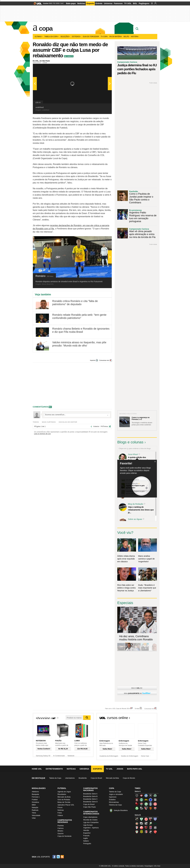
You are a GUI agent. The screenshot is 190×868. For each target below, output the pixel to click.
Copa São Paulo (90, 807)
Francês (86, 836)
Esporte (90, 3)
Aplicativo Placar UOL (66, 805)
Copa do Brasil (96, 778)
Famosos (118, 3)
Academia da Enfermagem (109, 756)
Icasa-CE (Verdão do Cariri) (155, 823)
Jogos (120, 769)
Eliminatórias (114, 802)
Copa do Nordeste (65, 836)
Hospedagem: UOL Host (152, 866)
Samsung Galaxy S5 (43, 756)
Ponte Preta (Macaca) (155, 828)
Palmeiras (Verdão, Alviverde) (137, 808)
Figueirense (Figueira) (155, 800)
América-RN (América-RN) (146, 819)
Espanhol (87, 833)
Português (87, 844)
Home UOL (37, 769)
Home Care (145, 756)
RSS (62, 857)
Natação (35, 807)
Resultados (62, 794)
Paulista (61, 826)
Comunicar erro (104, 360)
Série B (138, 815)
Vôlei (34, 818)
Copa (46, 28)
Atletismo (35, 792)
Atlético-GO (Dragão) (151, 819)
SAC (62, 3)
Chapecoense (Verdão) (155, 796)
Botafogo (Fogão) (151, 796)
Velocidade (36, 815)
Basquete (35, 794)
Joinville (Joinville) (137, 828)
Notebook (71, 756)
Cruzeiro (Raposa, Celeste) (151, 800)
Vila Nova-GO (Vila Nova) (155, 832)
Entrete (99, 3)
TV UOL (128, 3)
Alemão (86, 830)
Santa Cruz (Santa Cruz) (146, 832)
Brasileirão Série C (90, 799)
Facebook (54, 857)
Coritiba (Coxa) (141, 800)
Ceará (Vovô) (146, 823)
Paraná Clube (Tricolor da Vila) (151, 828)
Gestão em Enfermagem (130, 756)
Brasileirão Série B (90, 796)
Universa (108, 3)
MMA (34, 805)
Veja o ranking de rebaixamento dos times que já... (141, 510)
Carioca (60, 828)
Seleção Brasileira (121, 810)
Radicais (35, 810)
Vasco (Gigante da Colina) (151, 832)
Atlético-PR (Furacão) (141, 796)
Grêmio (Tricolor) (151, 804)
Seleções (65, 37)
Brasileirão (83, 778)
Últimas (39, 37)
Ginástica (35, 802)
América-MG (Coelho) (141, 819)
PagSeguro (144, 3)
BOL (135, 3)
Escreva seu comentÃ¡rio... (77, 415)
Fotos (60, 813)
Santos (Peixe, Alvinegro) (141, 808)
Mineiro (60, 831)
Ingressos (113, 797)
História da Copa (115, 805)
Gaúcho (61, 833)
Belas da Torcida (64, 802)
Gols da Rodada (64, 800)
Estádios (76, 37)
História (135, 37)
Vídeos (60, 815)
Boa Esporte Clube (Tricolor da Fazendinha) (137, 823)
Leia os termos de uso (42, 434)
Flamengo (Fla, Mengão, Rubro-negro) (137, 804)
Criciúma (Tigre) (146, 800)
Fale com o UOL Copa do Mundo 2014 (117, 708)
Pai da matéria (116, 37)
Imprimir (93, 360)
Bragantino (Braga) (141, 823)
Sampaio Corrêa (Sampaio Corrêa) (141, 832)
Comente (70, 56)
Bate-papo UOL (135, 769)
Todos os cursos (148, 719)
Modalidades (39, 788)
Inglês (86, 838)
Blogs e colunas (130, 442)
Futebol (35, 800)
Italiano (86, 841)
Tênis (34, 813)
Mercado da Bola (112, 778)
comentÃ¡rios (41, 407)
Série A (138, 791)
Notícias (81, 3)
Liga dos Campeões (91, 822)
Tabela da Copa (51, 37)
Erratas (137, 708)
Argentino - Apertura (91, 828)
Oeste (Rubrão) (146, 828)
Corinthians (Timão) (137, 800)
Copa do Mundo (129, 778)
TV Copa (104, 37)
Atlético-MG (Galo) (137, 796)
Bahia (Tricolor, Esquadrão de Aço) (146, 796)
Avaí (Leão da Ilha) (155, 819)
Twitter (58, 857)
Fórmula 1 (36, 797)
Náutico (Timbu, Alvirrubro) (141, 828)
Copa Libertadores (90, 817)
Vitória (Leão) (155, 808)
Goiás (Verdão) (146, 804)
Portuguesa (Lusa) (137, 832)
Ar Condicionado (59, 756)
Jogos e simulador (116, 794)
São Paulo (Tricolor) (146, 808)
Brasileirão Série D (90, 802)
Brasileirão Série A (90, 794)
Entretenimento (54, 769)
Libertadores (70, 778)
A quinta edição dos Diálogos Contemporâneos (140, 459)
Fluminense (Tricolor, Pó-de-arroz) (141, 804)
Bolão (126, 37)
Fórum (60, 807)
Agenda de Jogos (64, 792)
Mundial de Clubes (90, 820)
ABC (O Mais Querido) (137, 819)
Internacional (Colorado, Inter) (155, 804)
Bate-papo (71, 3)
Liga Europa (88, 825)
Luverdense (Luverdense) (151, 823)
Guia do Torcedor (91, 37)
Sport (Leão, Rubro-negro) (151, 808)
